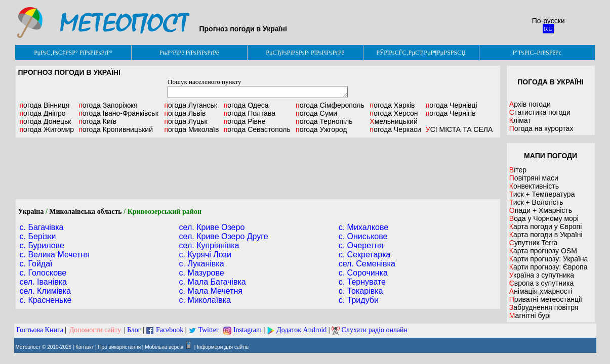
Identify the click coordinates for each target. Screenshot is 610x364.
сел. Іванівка (43, 282)
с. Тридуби (359, 300)
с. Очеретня (361, 245)
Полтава (250, 113)
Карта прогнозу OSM (543, 251)
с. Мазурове (202, 273)
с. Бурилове (42, 245)
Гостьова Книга (40, 330)
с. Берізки (38, 236)
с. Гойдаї (36, 264)
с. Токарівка (361, 291)
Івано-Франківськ (118, 113)
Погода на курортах (541, 128)
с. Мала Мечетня (211, 291)
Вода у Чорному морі (544, 218)
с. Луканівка (202, 264)
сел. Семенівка (367, 264)
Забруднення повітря (544, 307)
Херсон (394, 113)
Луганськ (191, 105)
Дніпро (43, 113)
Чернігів (451, 113)
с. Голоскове (43, 273)
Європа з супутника (541, 283)
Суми (316, 113)
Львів (185, 113)
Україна (31, 212)
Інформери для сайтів (223, 347)
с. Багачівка (42, 227)
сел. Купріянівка (209, 245)
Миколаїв (191, 129)
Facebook (170, 330)
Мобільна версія (164, 347)
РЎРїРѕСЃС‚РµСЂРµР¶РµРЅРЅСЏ (421, 53)
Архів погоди (530, 104)
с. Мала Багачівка (213, 282)
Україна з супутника (542, 275)
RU (548, 29)
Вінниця (45, 105)
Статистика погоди (540, 112)
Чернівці (452, 105)
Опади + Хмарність (541, 210)
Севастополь (257, 129)
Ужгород (321, 129)
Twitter (208, 330)
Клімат (520, 120)
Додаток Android (301, 330)
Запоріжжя (108, 105)
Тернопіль (324, 121)
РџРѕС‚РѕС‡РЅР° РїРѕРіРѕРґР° (73, 53)
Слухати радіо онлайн (375, 330)
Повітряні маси (534, 178)
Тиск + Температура (542, 194)
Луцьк (186, 121)
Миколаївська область (85, 212)
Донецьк (46, 121)
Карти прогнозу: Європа (548, 267)
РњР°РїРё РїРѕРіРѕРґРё (189, 53)
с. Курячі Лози (205, 255)
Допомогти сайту (95, 330)
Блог (134, 330)
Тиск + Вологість (536, 202)
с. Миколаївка (205, 300)
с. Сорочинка (363, 273)
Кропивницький (116, 129)
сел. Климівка (46, 291)
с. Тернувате (362, 282)
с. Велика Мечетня (55, 255)
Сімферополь (330, 105)
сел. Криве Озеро (212, 227)
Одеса (246, 105)
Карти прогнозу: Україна (549, 259)
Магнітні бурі (530, 315)
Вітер (518, 170)
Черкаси (395, 129)
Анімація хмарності (541, 291)
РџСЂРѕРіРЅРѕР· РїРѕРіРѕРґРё (305, 53)
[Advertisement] (258, 168)
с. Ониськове (363, 236)
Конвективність (534, 186)
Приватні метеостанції (546, 299)
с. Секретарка (365, 255)
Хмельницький (393, 121)
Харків (392, 105)
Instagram (248, 330)
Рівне (245, 121)
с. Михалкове (364, 227)
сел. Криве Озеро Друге (224, 236)
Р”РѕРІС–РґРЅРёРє (537, 53)
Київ (97, 121)
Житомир (47, 129)
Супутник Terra (534, 243)
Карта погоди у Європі (546, 226)
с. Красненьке (46, 300)
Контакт (85, 347)
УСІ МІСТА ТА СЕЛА (459, 129)
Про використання (119, 347)
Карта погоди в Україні (546, 235)
